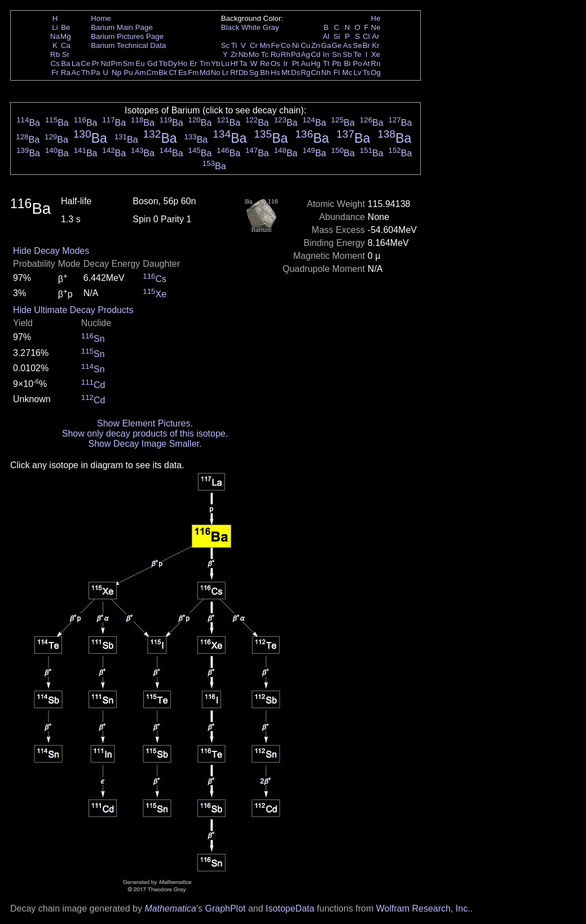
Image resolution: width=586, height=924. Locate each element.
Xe (376, 54)
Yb (215, 63)
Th (86, 72)
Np (116, 72)
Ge (337, 45)
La (76, 63)
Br (366, 45)
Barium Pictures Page (127, 36)
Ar (375, 36)
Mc (347, 72)
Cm (153, 72)
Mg (66, 36)
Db (243, 72)
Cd (316, 54)
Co (286, 45)
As (347, 45)
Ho (182, 63)
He (376, 18)
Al (326, 36)
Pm (117, 63)
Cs (55, 63)
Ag (305, 54)
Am (140, 72)
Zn (316, 45)
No (216, 72)
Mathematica (170, 908)
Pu (128, 72)
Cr (254, 45)
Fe (275, 45)
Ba (65, 63)
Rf (234, 72)
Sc (226, 45)
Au (305, 63)
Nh (326, 72)
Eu (140, 63)
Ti (234, 45)
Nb (243, 54)
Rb (55, 54)
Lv (358, 72)
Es (183, 72)
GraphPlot (225, 908)
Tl (326, 63)
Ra (66, 72)
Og (376, 72)
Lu (225, 63)
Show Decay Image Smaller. (145, 444)
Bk (163, 72)
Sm (129, 63)
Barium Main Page (122, 27)
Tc (265, 54)
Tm (204, 63)
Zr (234, 54)
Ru (276, 54)
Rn (376, 63)
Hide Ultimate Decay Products (73, 310)
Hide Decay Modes (51, 251)
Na (55, 36)
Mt (286, 72)
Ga (326, 45)
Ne (376, 27)
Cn (316, 72)
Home (101, 18)
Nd (106, 63)
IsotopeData (290, 908)
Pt (296, 63)
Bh (265, 72)
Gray (271, 27)
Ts (366, 72)
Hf (234, 63)
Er (193, 63)
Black (230, 27)
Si (337, 36)
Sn (337, 54)
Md (205, 72)
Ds (296, 72)
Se (358, 45)
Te (358, 54)
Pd (296, 54)
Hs (275, 72)
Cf (172, 72)
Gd (152, 63)
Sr (66, 54)
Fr (55, 72)
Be (65, 27)
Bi (347, 63)
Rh (286, 54)
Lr (226, 72)
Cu (305, 45)
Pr (96, 63)
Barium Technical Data (128, 45)
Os (276, 63)
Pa (95, 72)
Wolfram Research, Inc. (423, 908)
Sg (254, 72)
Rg (305, 72)
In (326, 54)
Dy (173, 63)
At (366, 63)
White (251, 27)
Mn (265, 45)
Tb (163, 63)
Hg (316, 63)
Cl (366, 36)
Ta (243, 63)
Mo (254, 54)
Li (55, 27)
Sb (347, 54)
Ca (66, 45)
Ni (296, 45)
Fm (193, 72)
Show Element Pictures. (145, 423)
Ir (285, 63)
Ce (85, 63)
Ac (76, 72)
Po (358, 63)
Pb (337, 63)
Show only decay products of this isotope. (145, 434)
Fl (336, 72)
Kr (375, 45)
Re (265, 63)
